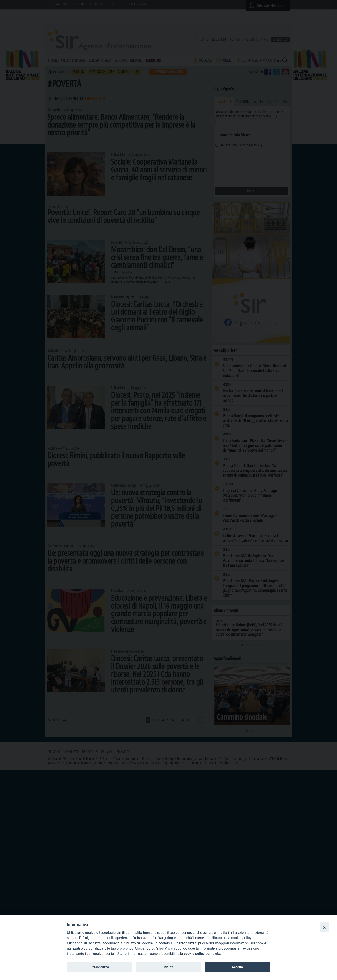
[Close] (324, 927)
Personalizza (100, 967)
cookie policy (194, 954)
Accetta (237, 967)
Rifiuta (168, 967)
